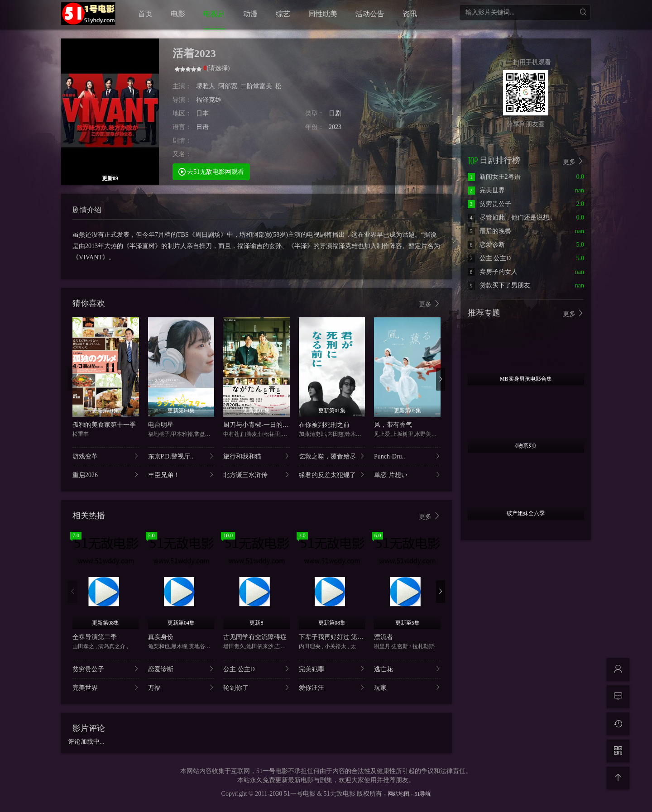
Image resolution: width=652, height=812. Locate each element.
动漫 (250, 14)
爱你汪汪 (332, 687)
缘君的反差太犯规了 (332, 475)
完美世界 (106, 687)
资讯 (410, 14)
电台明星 (161, 425)
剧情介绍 (87, 210)
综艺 (283, 14)
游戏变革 (106, 456)
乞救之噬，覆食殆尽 (332, 456)
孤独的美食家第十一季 (104, 425)
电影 (178, 14)
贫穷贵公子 (106, 669)
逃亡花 (407, 669)
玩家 (407, 687)
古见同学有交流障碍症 (255, 637)
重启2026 (106, 475)
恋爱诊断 (181, 669)
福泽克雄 (209, 100)
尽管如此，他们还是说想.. (510, 217)
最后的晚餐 (489, 231)
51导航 (422, 794)
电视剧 (214, 14)
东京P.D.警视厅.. (181, 456)
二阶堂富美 (256, 86)
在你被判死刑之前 (324, 425)
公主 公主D (256, 669)
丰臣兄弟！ (181, 475)
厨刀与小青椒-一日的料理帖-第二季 (273, 425)
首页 (145, 14)
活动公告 (370, 14)
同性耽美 (323, 14)
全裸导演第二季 (95, 637)
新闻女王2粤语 (494, 177)
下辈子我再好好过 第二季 (335, 637)
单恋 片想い (407, 475)
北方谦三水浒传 (256, 475)
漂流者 (384, 637)
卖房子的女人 (493, 272)
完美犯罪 (332, 669)
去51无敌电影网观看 (211, 171)
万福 (181, 687)
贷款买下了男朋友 (499, 285)
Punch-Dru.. (407, 456)
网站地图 (398, 794)
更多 (430, 304)
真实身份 (161, 637)
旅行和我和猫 (256, 456)
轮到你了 (256, 687)
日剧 (335, 113)
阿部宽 (228, 86)
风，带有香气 (393, 425)
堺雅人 (206, 86)
